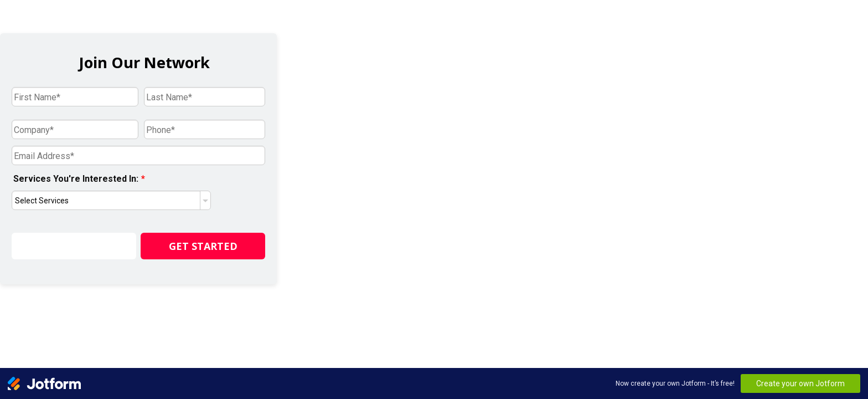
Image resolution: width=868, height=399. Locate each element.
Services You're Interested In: (79, 179)
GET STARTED (203, 246)
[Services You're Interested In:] (111, 200)
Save (74, 246)
